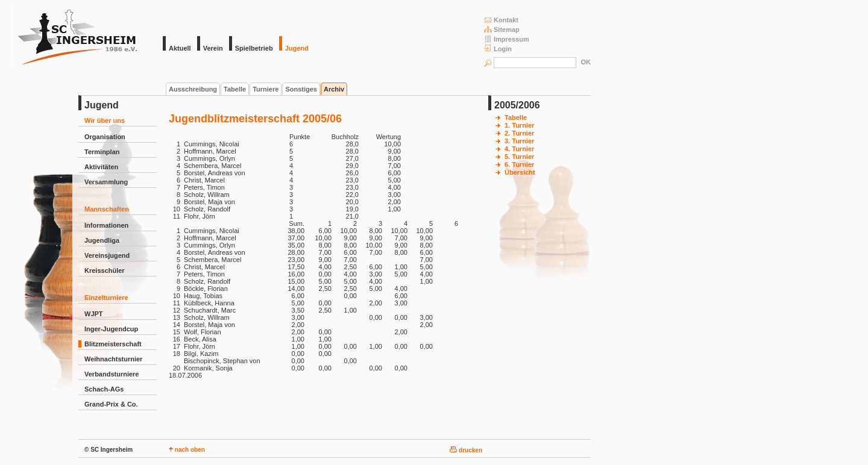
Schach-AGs (104, 389)
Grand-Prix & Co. (111, 404)
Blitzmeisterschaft (113, 344)
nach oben (187, 450)
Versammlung (106, 182)
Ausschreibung (193, 89)
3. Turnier (519, 141)
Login (498, 48)
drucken (466, 450)
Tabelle (235, 89)
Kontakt (501, 20)
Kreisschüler (105, 270)
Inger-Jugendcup (111, 329)
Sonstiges (301, 89)
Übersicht (520, 172)
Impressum (507, 39)
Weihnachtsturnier (113, 359)
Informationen (106, 225)
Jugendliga (102, 240)
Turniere (266, 89)
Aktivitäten (101, 167)
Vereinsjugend (107, 255)
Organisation (105, 137)
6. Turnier (519, 164)
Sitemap (502, 29)
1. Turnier (519, 125)
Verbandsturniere (112, 374)
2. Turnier (519, 133)
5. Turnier (519, 157)
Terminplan (102, 152)
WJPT (94, 314)
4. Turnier (519, 149)
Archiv (334, 89)
